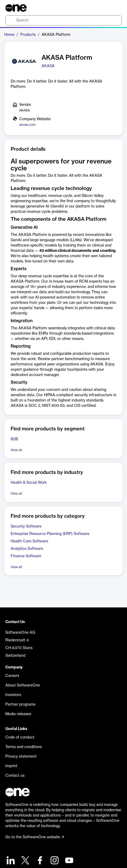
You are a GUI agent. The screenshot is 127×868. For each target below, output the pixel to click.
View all (16, 450)
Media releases (18, 714)
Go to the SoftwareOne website (35, 837)
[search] (63, 20)
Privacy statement (21, 757)
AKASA (48, 66)
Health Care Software (29, 541)
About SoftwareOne (23, 685)
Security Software (26, 526)
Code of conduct (20, 737)
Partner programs (20, 705)
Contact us (15, 776)
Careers (12, 676)
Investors (13, 695)
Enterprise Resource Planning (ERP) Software (50, 534)
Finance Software (26, 556)
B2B (14, 439)
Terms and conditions (24, 747)
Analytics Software (27, 549)
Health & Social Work (29, 483)
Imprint (11, 766)
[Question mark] (114, 8)
